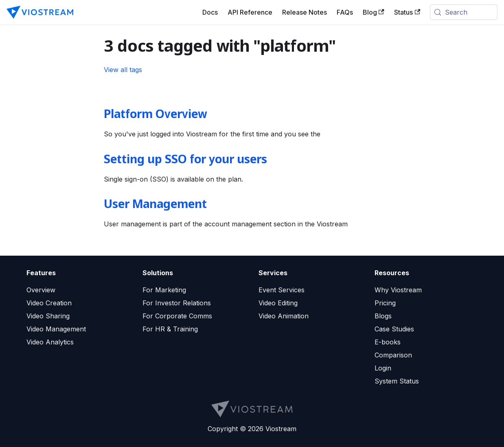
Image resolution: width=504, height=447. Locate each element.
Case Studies (394, 329)
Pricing (385, 303)
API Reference (250, 12)
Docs (210, 12)
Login (383, 368)
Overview (41, 290)
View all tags (123, 70)
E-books (388, 342)
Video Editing (278, 303)
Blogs (383, 316)
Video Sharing (48, 316)
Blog (374, 12)
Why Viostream (398, 290)
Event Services (282, 290)
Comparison (393, 355)
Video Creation (49, 303)
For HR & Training (170, 329)
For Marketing (164, 290)
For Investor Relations (177, 303)
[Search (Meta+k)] (464, 12)
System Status (397, 381)
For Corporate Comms (177, 316)
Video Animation (284, 316)
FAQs (345, 12)
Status (407, 12)
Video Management (56, 329)
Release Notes (305, 12)
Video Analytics (50, 342)
